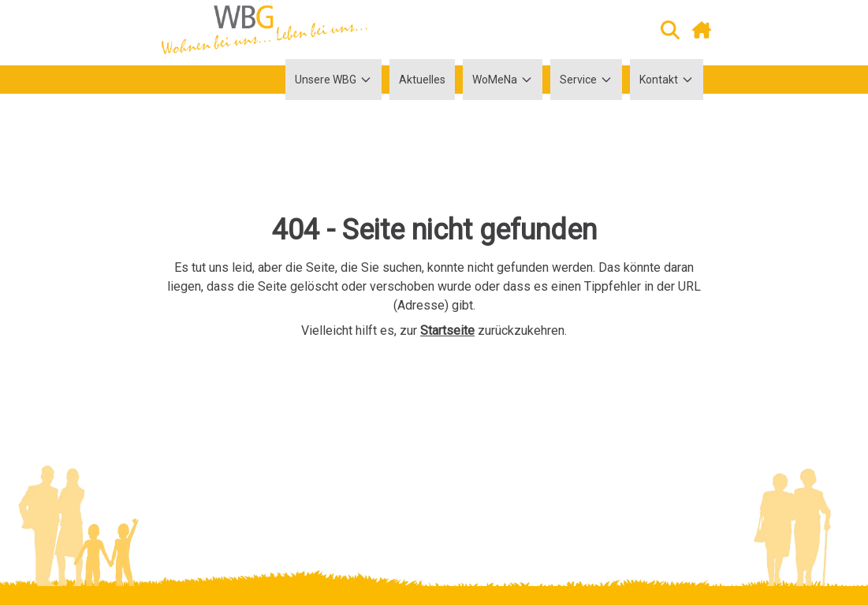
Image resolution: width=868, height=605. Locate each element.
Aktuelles (422, 80)
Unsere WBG (333, 80)
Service (586, 80)
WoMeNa (503, 80)
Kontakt (667, 80)
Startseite (447, 330)
